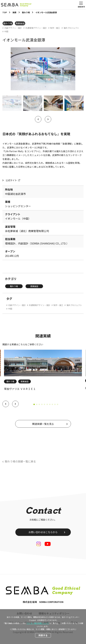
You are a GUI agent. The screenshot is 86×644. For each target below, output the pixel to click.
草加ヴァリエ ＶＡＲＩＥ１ (20, 389)
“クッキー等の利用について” (38, 623)
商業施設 (20, 23)
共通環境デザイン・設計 (36, 28)
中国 (6, 31)
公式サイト (11, 180)
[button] (6, 404)
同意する (43, 635)
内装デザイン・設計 (13, 28)
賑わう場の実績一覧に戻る (20, 461)
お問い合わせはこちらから (43, 532)
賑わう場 (8, 23)
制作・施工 (55, 28)
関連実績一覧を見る (43, 424)
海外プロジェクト (71, 28)
